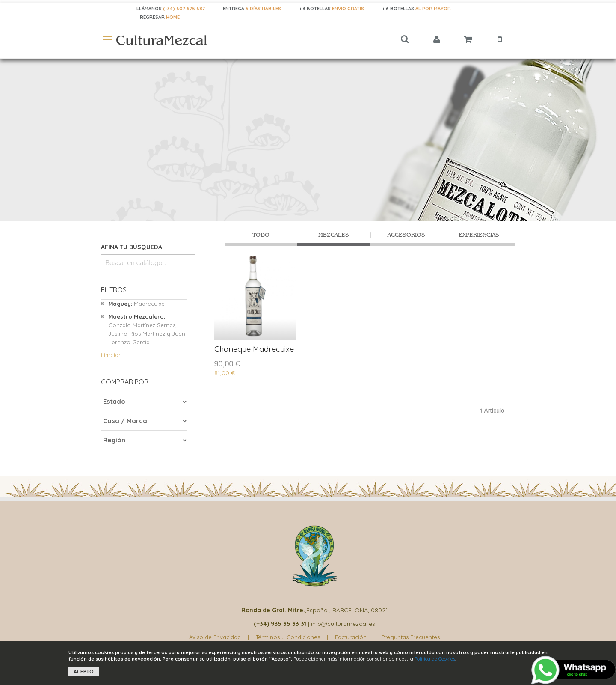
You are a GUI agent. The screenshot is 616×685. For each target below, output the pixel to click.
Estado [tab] (114, 401)
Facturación (351, 637)
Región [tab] (114, 440)
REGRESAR (153, 17)
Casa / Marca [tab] (125, 421)
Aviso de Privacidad (215, 637)
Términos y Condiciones (288, 637)
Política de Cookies (435, 659)
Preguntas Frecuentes (411, 637)
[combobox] (148, 263)
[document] (308, 663)
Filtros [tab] (114, 290)
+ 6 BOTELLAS (416, 9)
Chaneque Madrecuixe (254, 349)
